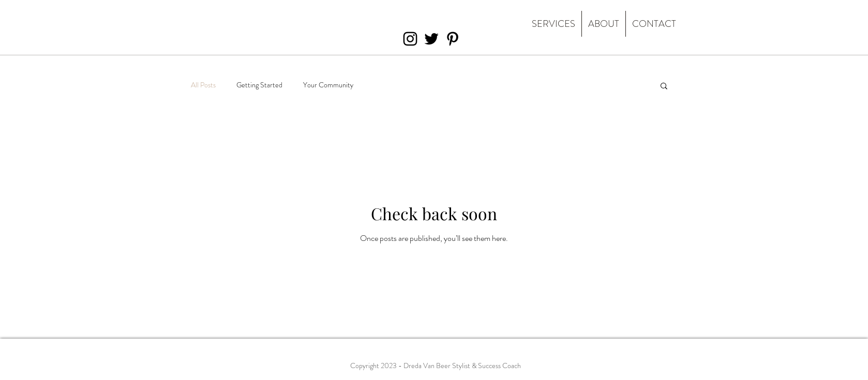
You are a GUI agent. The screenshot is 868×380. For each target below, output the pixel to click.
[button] (664, 87)
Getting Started (259, 85)
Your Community (328, 85)
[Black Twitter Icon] (431, 39)
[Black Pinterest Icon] (453, 39)
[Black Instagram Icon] (410, 39)
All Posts (203, 85)
